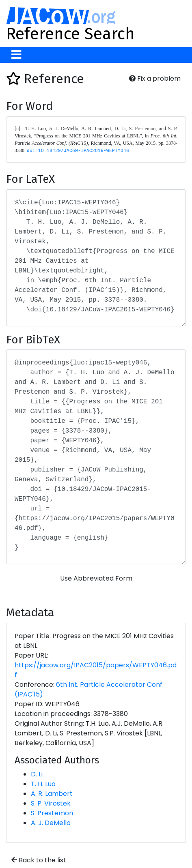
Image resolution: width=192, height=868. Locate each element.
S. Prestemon (52, 813)
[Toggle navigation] (16, 55)
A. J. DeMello (51, 823)
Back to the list (39, 860)
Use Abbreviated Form (96, 578)
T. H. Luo (43, 784)
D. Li (37, 774)
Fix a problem (155, 78)
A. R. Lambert (52, 794)
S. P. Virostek (51, 803)
